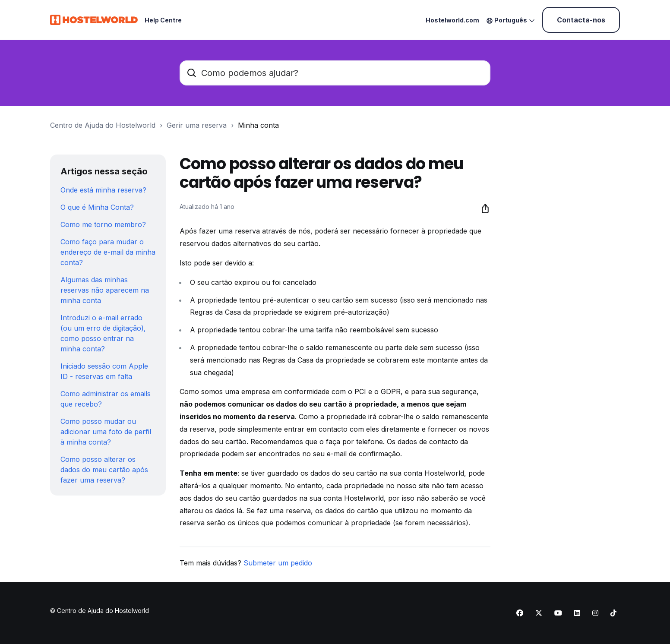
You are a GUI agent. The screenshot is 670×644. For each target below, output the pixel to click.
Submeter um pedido (278, 563)
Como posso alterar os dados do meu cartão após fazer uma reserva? (104, 470)
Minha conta (258, 125)
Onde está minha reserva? (103, 190)
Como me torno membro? (103, 224)
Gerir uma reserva (197, 125)
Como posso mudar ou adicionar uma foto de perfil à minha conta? (106, 432)
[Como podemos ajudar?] (335, 73)
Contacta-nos (581, 20)
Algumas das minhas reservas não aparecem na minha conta (105, 290)
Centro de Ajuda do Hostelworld (103, 125)
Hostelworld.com (452, 20)
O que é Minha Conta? (97, 207)
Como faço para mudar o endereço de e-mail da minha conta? (108, 252)
